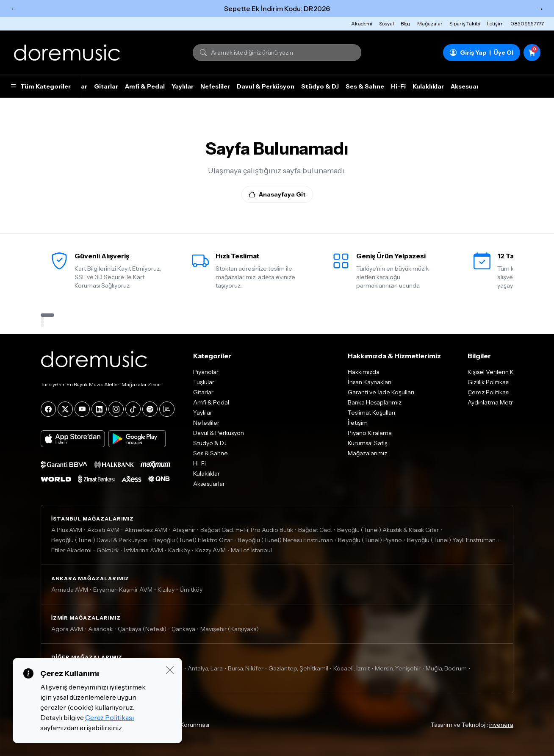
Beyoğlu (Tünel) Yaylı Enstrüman (451, 540)
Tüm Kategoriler (40, 86)
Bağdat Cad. (315, 530)
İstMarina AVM (143, 550)
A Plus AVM (67, 530)
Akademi (362, 24)
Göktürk (108, 550)
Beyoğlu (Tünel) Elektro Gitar (193, 540)
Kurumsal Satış (368, 443)
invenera (501, 725)
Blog (406, 24)
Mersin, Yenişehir (398, 668)
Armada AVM (70, 590)
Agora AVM (67, 629)
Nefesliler (215, 86)
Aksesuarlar (469, 86)
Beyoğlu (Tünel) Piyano (370, 540)
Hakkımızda (364, 372)
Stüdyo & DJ (320, 86)
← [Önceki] (14, 8)
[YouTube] (82, 409)
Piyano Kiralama (370, 433)
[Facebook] (48, 409)
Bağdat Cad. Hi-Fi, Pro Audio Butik (247, 530)
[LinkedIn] (99, 409)
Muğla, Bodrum (446, 668)
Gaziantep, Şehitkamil (298, 668)
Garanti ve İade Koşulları (381, 392)
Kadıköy (179, 550)
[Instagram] (116, 409)
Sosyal (386, 24)
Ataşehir (184, 530)
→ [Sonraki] (540, 8)
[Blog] (167, 409)
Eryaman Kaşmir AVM (123, 590)
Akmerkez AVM (146, 530)
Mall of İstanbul (251, 550)
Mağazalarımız (367, 453)
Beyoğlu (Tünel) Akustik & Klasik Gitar (388, 530)
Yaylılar (183, 86)
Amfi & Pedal (145, 86)
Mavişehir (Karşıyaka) (230, 629)
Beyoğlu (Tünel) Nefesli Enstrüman (285, 540)
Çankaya (183, 629)
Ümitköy (191, 590)
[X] (65, 409)
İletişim (495, 24)
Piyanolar (206, 372)
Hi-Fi (398, 86)
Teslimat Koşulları (371, 413)
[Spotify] (150, 409)
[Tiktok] (133, 409)
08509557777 (527, 24)
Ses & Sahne (365, 86)
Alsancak (100, 629)
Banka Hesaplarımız (375, 402)
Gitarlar (106, 86)
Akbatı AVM (103, 530)
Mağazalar (430, 24)
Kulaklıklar (428, 86)
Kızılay (166, 590)
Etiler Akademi (71, 550)
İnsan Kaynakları (370, 382)
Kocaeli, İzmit (352, 668)
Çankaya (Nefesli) (142, 629)
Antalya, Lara (205, 668)
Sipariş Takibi (465, 24)
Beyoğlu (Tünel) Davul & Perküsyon (99, 540)
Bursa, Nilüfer (246, 668)
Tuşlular (204, 382)
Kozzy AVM (211, 550)
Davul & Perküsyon (266, 86)
